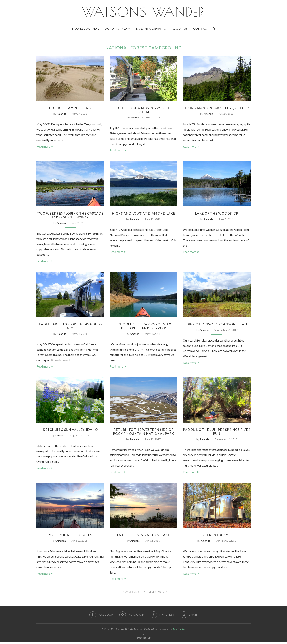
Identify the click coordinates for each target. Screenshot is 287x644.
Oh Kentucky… (217, 537)
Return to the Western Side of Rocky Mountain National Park (143, 433)
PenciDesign (179, 631)
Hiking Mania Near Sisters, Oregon (217, 110)
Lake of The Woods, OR (217, 214)
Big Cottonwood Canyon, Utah (217, 325)
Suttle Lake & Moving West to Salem (143, 110)
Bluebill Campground (70, 108)
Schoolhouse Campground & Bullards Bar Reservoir (143, 327)
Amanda (61, 114)
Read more (44, 147)
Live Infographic (151, 28)
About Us (180, 28)
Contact (201, 28)
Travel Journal (85, 28)
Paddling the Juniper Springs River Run (217, 433)
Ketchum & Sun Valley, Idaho (70, 431)
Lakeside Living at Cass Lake (143, 537)
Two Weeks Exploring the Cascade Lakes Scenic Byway (70, 216)
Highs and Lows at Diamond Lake (143, 214)
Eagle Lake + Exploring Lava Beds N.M (70, 327)
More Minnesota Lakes (70, 537)
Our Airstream (118, 28)
